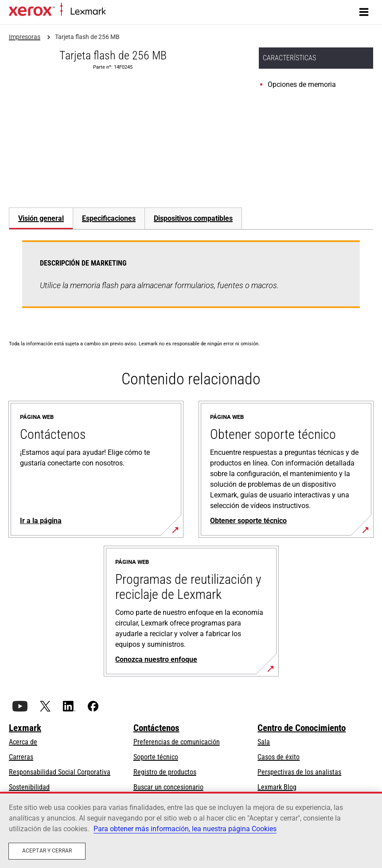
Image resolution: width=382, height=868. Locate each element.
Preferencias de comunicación (177, 742)
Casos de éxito (279, 757)
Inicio (112, 12)
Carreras (21, 757)
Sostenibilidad (29, 787)
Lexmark (25, 728)
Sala (264, 742)
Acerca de (23, 742)
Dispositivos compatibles (193, 218)
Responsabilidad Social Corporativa (60, 772)
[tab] (41, 218)
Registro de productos (165, 772)
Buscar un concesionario (168, 787)
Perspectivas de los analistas (299, 772)
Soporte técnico (156, 757)
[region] (191, 830)
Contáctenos (156, 728)
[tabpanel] (191, 280)
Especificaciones (109, 218)
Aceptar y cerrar (47, 851)
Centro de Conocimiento (302, 728)
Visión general (41, 218)
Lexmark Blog (277, 787)
